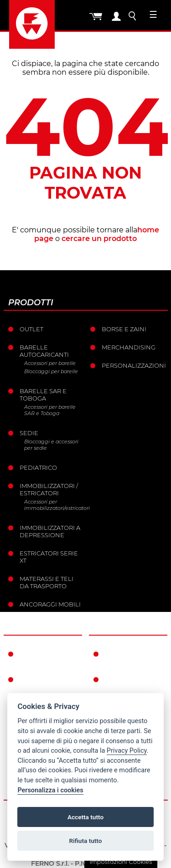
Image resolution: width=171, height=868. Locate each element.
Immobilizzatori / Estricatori (49, 489)
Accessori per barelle (50, 363)
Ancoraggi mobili (50, 604)
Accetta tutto (85, 817)
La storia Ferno (47, 679)
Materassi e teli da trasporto (47, 582)
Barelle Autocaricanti (44, 351)
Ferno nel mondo (38, 657)
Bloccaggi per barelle (51, 371)
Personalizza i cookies (50, 790)
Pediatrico (38, 467)
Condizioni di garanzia (128, 657)
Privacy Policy (127, 751)
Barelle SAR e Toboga (43, 395)
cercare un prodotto (99, 239)
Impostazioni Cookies (121, 862)
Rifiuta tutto (86, 841)
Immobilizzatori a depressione (50, 531)
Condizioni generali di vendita (125, 687)
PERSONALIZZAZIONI (134, 365)
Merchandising (129, 347)
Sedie (29, 433)
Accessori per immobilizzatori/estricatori (54, 505)
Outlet (31, 329)
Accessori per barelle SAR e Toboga (50, 410)
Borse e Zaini (124, 329)
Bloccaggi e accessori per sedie (51, 445)
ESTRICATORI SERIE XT (49, 557)
